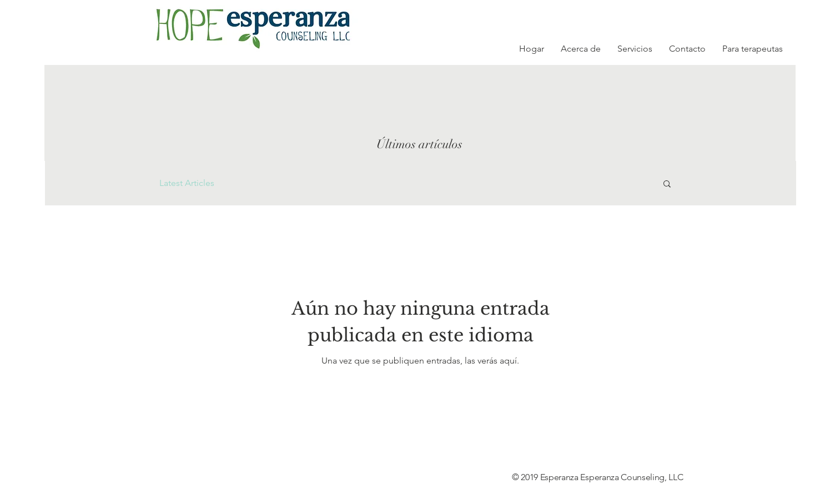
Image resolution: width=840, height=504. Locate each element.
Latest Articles (187, 183)
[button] (667, 185)
